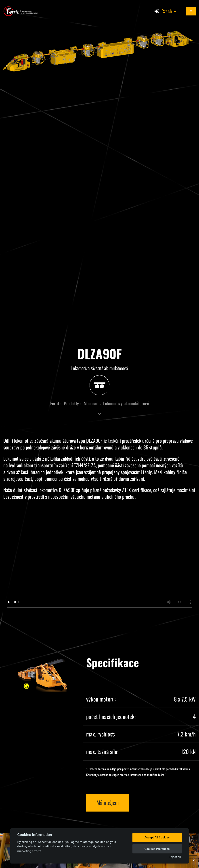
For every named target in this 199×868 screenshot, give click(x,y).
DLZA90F (94, 440)
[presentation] (6, 860)
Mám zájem (108, 802)
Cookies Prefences (157, 849)
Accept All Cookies (157, 837)
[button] (169, 11)
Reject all (175, 857)
